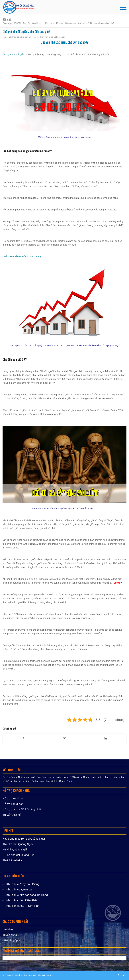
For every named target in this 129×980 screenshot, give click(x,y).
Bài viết (7, 20)
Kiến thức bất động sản (18, 37)
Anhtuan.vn (47, 975)
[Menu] (121, 7)
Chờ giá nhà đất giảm (53, 42)
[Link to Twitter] (124, 975)
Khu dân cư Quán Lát (19, 889)
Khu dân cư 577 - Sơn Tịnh (23, 906)
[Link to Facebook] (118, 975)
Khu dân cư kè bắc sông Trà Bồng (27, 895)
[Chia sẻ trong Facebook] (23, 738)
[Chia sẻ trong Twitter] (65, 738)
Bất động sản (60, 37)
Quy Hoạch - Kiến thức (39, 37)
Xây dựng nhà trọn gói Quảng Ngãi (24, 839)
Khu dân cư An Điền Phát (22, 900)
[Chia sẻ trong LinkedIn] (106, 738)
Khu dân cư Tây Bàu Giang (23, 884)
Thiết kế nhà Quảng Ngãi (18, 844)
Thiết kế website (12, 860)
